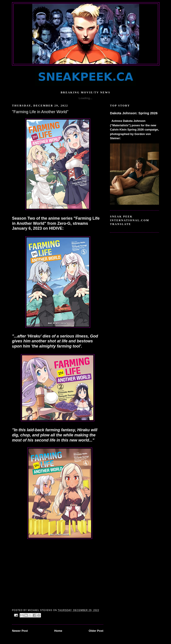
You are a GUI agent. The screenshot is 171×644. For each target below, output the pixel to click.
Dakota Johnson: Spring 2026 (134, 113)
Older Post (96, 631)
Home (58, 631)
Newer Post (20, 631)
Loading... (85, 98)
